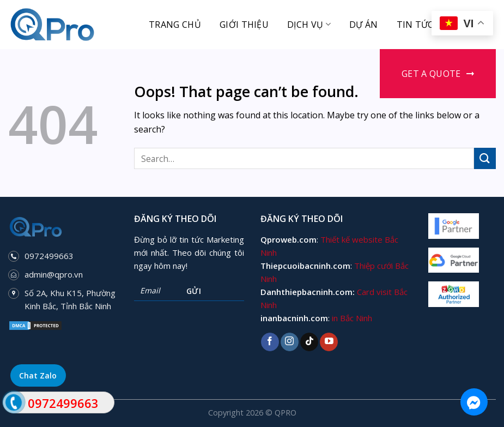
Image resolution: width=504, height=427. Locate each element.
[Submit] (485, 158)
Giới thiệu (244, 25)
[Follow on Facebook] (270, 342)
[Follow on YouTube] (329, 342)
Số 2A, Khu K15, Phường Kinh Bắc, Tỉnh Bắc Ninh (70, 299)
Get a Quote (431, 74)
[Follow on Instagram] (290, 342)
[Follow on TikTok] (309, 342)
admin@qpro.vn (54, 274)
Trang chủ (175, 25)
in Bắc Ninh (352, 318)
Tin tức (415, 25)
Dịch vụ (309, 25)
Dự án (364, 25)
